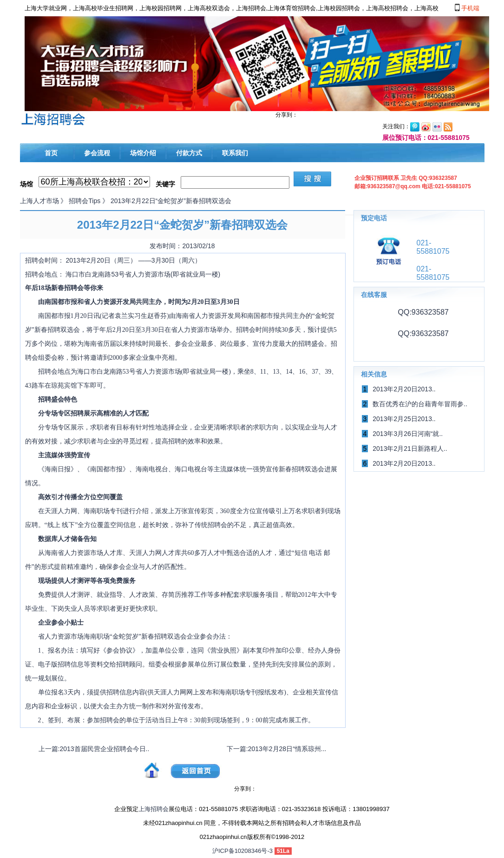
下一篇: (277, 749)
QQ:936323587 (422, 312)
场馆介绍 (143, 153)
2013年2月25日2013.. (404, 419)
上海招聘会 (154, 809)
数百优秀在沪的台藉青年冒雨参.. (420, 404)
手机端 (467, 8)
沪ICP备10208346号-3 (242, 851)
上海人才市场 (39, 201)
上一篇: (94, 749)
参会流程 (97, 153)
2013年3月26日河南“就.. (408, 434)
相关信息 (374, 374)
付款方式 (189, 153)
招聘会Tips (85, 201)
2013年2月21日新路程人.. (410, 449)
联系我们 (235, 153)
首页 (51, 153)
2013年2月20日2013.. (404, 389)
